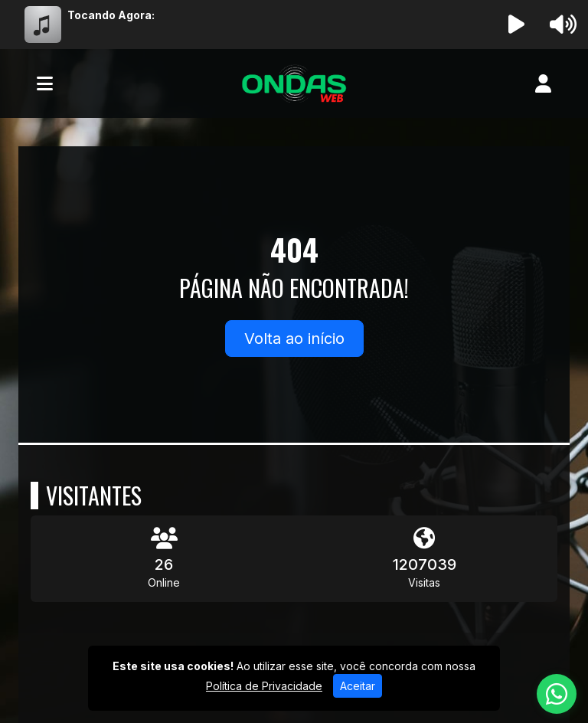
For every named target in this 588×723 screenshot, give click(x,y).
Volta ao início (294, 339)
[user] (543, 83)
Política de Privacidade (264, 686)
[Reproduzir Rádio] (517, 25)
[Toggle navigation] (45, 83)
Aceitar (358, 686)
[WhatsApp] (557, 694)
